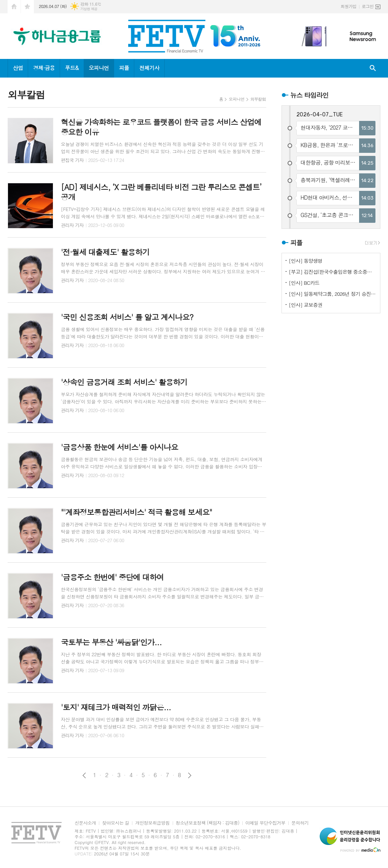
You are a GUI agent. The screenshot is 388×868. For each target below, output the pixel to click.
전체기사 (149, 68)
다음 (190, 775)
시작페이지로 (14, 7)
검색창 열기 (373, 68)
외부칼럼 (258, 99)
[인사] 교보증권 (305, 305)
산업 (18, 68)
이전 (84, 775)
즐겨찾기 (27, 7)
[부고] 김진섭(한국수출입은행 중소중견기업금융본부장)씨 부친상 (332, 272)
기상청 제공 (89, 9)
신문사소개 (85, 823)
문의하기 (300, 823)
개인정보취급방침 (152, 823)
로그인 (368, 6)
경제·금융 (44, 68)
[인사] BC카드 (304, 283)
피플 (124, 68)
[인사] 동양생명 (305, 261)
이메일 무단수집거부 (265, 823)
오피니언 (99, 68)
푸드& (72, 68)
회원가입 (349, 6)
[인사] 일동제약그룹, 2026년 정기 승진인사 (332, 294)
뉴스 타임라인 (309, 95)
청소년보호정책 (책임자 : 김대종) (208, 823)
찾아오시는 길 (115, 823)
